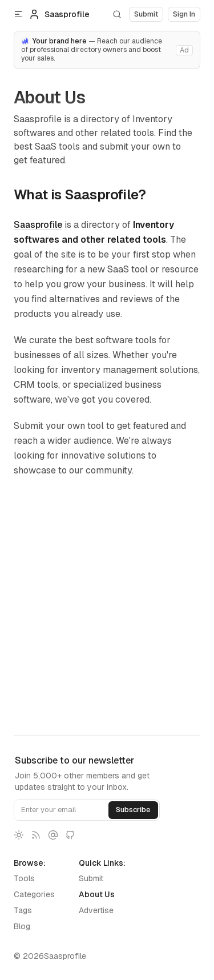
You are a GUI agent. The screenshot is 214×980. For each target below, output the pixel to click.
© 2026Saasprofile (50, 956)
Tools (24, 878)
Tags (23, 910)
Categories (34, 894)
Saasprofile (38, 225)
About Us (97, 894)
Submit (91, 878)
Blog (22, 926)
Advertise (96, 910)
